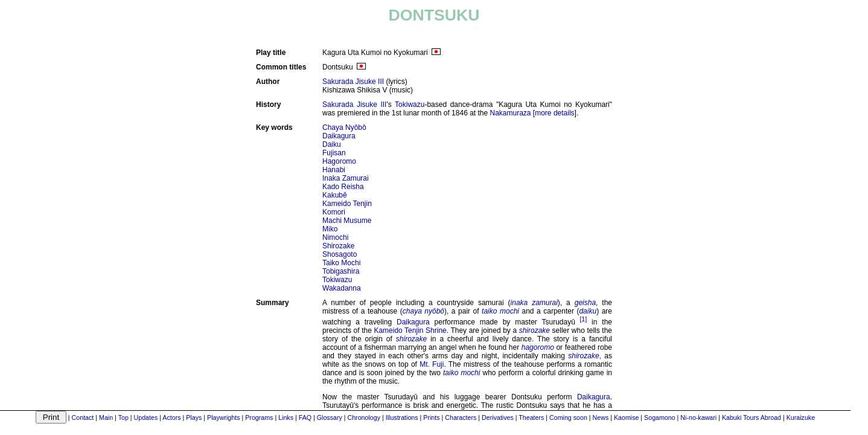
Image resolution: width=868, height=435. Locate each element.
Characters (461, 417)
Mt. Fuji (432, 364)
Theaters (531, 417)
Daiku (332, 144)
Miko (330, 229)
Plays (194, 417)
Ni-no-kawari (698, 417)
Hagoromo (339, 161)
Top (123, 417)
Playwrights (223, 417)
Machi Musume (347, 221)
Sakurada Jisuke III (353, 82)
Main (106, 417)
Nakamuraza (511, 113)
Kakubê (335, 195)
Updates (146, 417)
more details (554, 113)
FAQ (305, 417)
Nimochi (335, 237)
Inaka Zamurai (346, 178)
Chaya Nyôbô (344, 127)
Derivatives (498, 417)
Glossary (330, 417)
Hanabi (334, 170)
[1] (583, 319)
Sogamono (660, 417)
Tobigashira (341, 271)
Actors (171, 417)
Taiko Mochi (341, 263)
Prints (431, 417)
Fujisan (334, 153)
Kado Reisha (343, 187)
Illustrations (402, 417)
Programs (259, 417)
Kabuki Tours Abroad (752, 417)
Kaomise (626, 417)
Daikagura (339, 136)
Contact (83, 417)
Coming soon (568, 417)
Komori (334, 212)
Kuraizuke (801, 417)
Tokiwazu (410, 105)
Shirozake (338, 246)
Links (286, 417)
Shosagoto (340, 254)
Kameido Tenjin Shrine (410, 330)
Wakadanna (342, 288)
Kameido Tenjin (347, 204)
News (601, 417)
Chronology (364, 417)
